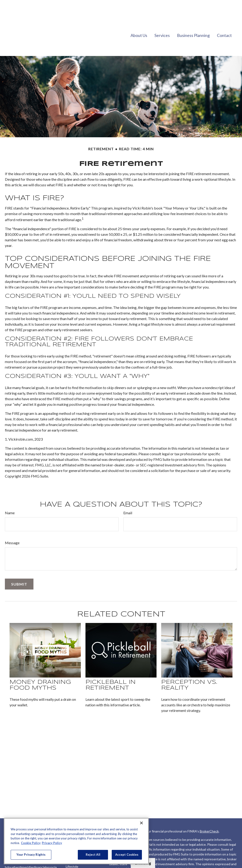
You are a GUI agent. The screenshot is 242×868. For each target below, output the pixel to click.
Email (128, 499)
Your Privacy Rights (31, 855)
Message (12, 529)
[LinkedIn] (8, 865)
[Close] (141, 823)
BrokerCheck (209, 817)
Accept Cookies (127, 855)
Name (10, 499)
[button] (139, 21)
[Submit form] (19, 570)
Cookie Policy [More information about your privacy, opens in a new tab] (31, 843)
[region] (76, 841)
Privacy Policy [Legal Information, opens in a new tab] (52, 843)
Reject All (93, 855)
